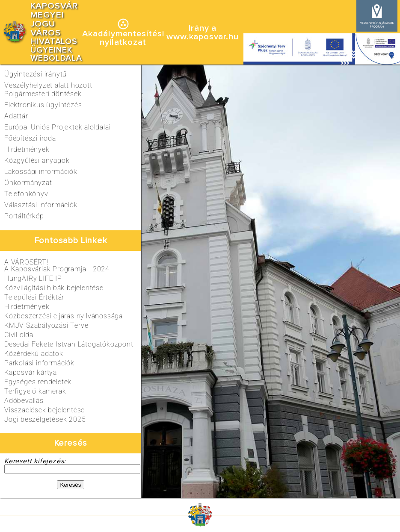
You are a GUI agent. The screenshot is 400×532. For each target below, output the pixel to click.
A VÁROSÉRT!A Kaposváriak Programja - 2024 (57, 266)
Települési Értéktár (34, 297)
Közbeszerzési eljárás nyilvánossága (64, 316)
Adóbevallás (24, 401)
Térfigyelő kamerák (35, 391)
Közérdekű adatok (34, 354)
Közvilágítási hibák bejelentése (54, 288)
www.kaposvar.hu (202, 37)
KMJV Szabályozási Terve (46, 325)
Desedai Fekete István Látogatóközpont (69, 344)
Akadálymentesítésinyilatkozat (123, 38)
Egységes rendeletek (38, 382)
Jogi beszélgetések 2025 (45, 419)
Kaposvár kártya (31, 372)
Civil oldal (20, 335)
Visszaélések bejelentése (44, 410)
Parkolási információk (39, 363)
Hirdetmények (27, 307)
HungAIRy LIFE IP (33, 278)
